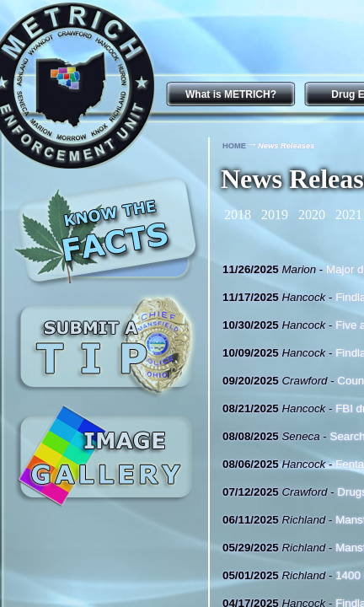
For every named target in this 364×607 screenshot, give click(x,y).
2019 (275, 215)
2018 (238, 215)
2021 (349, 215)
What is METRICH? (231, 94)
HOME (234, 146)
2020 (312, 215)
